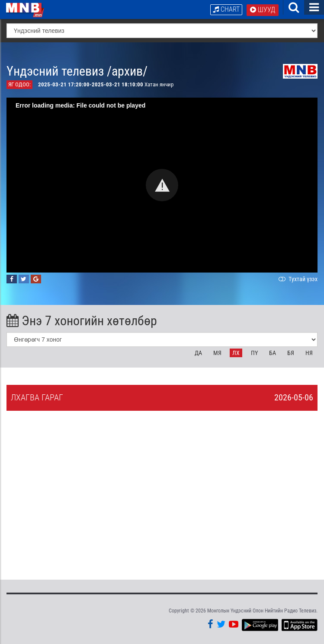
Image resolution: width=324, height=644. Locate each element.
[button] (162, 185)
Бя (291, 353)
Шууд (263, 10)
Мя (217, 353)
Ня (309, 353)
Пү (254, 353)
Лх (236, 353)
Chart (226, 9)
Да (198, 353)
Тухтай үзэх (297, 279)
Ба (273, 353)
